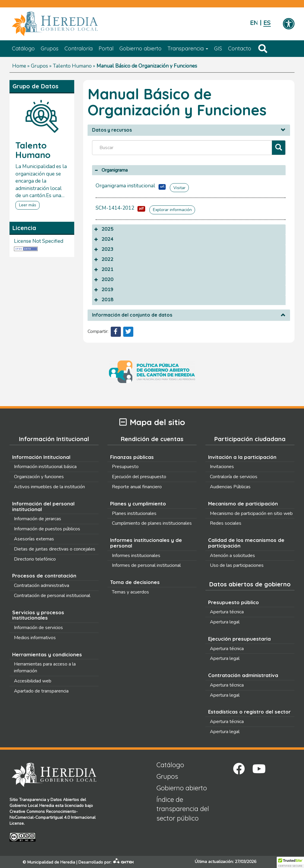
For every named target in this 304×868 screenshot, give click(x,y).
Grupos (50, 48)
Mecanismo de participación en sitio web (251, 513)
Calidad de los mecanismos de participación (246, 543)
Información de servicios (38, 628)
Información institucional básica (45, 467)
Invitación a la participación (242, 457)
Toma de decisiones (135, 582)
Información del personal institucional (43, 506)
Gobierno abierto (140, 48)
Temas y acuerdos (130, 592)
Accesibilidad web (33, 681)
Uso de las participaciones (237, 565)
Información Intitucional (41, 457)
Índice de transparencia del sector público (183, 809)
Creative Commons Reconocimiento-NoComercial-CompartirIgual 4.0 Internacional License (53, 817)
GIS (218, 48)
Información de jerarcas (38, 519)
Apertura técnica (227, 612)
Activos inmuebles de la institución (49, 487)
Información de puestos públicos (47, 529)
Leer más (28, 205)
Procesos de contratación (44, 576)
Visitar (179, 188)
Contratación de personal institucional (52, 596)
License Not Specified (39, 241)
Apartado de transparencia (41, 691)
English (254, 23)
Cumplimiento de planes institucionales (152, 523)
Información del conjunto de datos (132, 315)
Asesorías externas (34, 539)
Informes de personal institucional (146, 565)
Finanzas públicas (132, 457)
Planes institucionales (134, 513)
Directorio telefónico (35, 559)
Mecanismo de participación (243, 504)
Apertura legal (225, 622)
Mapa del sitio (152, 422)
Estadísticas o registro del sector (249, 712)
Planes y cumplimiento (138, 504)
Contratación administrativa (42, 585)
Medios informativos (35, 638)
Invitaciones (222, 467)
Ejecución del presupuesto (139, 477)
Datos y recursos (112, 130)
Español (267, 23)
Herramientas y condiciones (47, 654)
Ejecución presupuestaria (239, 639)
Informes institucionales (136, 556)
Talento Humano (72, 66)
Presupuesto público (233, 602)
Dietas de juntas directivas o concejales (55, 549)
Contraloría (79, 48)
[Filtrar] (279, 148)
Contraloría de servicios (234, 477)
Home (19, 66)
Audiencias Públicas (230, 487)
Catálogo (23, 48)
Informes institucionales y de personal (146, 543)
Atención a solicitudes (232, 556)
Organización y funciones (39, 477)
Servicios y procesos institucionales (38, 615)
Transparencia (188, 48)
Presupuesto (125, 467)
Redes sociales (226, 523)
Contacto (240, 48)
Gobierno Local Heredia (32, 806)
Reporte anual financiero (137, 487)
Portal (106, 48)
